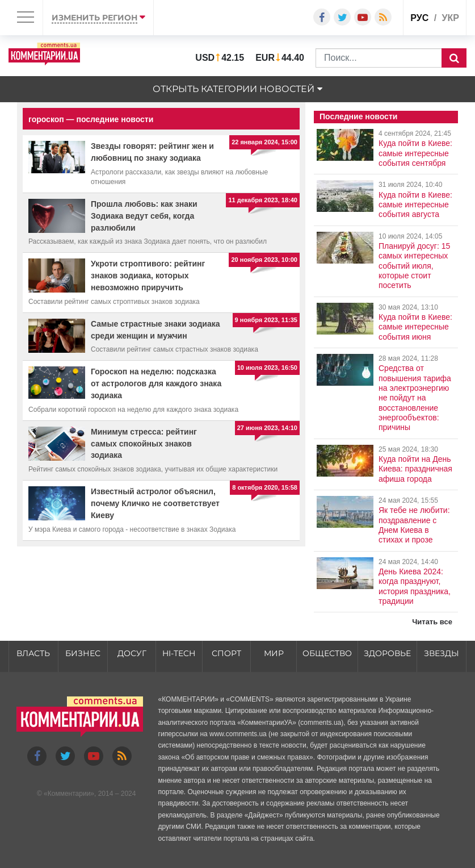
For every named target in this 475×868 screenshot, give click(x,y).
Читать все (432, 622)
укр (451, 18)
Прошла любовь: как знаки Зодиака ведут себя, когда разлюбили (144, 216)
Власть (33, 653)
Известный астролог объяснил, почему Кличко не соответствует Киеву (155, 503)
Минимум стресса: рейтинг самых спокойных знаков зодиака (144, 444)
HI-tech (179, 653)
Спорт (226, 653)
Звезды (442, 653)
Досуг (132, 653)
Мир (274, 653)
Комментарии (69, 794)
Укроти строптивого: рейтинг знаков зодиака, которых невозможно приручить (148, 276)
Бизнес (83, 653)
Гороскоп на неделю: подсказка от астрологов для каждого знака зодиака (156, 383)
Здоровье (387, 653)
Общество (327, 653)
